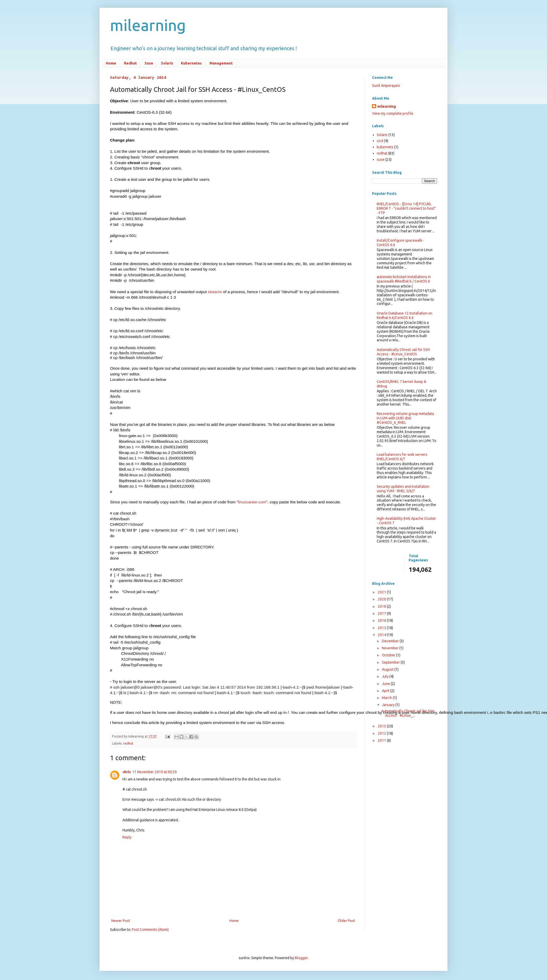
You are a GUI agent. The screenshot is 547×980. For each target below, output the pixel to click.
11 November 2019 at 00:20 (155, 770)
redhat (128, 742)
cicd (380, 141)
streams (215, 292)
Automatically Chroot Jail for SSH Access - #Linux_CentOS (403, 352)
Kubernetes (191, 63)
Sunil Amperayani (386, 86)
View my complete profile (393, 113)
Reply (127, 836)
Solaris (167, 63)
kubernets (385, 147)
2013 (382, 726)
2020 (382, 599)
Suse (149, 63)
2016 (382, 620)
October (389, 655)
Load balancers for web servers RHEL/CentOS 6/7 (402, 457)
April (386, 691)
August (388, 669)
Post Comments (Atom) (150, 928)
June (386, 684)
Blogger (301, 956)
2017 (382, 613)
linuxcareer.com (252, 502)
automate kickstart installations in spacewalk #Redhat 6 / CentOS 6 (404, 279)
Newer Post (121, 919)
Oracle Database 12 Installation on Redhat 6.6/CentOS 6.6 (405, 315)
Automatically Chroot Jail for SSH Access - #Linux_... (408, 713)
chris (127, 770)
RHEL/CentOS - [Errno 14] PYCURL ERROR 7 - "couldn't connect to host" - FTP (406, 208)
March (387, 698)
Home (111, 63)
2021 (382, 592)
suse (381, 159)
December (391, 641)
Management (221, 63)
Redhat (130, 63)
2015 (382, 628)
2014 (382, 635)
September (391, 662)
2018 (382, 606)
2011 (382, 740)
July (386, 676)
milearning (148, 25)
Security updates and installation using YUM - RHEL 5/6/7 (403, 489)
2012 (382, 733)
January (389, 705)
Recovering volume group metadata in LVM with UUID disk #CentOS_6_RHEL (405, 418)
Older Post (346, 919)
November (391, 648)
